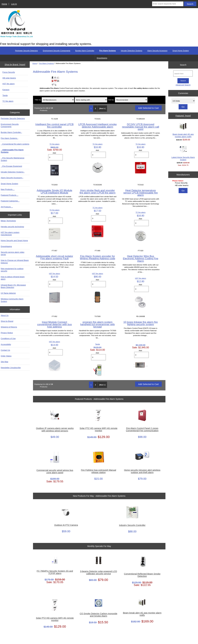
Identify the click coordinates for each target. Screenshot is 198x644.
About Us (5, 315)
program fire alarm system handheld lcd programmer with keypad (98, 324)
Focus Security (9, 72)
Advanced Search (183, 85)
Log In (14, 4)
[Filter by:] (58, 100)
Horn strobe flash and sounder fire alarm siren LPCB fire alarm (98, 192)
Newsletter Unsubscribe (11, 368)
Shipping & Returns (9, 327)
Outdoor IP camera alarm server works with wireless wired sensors (55, 429)
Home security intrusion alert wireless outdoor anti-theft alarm (142, 471)
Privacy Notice (7, 333)
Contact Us (5, 350)
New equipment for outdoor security (12, 270)
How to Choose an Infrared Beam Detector (15, 261)
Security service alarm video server (13, 253)
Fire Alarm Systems (46, 63)
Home (4, 4)
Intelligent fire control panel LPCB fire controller (54, 125)
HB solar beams (9, 78)
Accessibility (6, 344)
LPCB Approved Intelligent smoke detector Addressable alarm (97, 125)
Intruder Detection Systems (131, 51)
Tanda (5, 95)
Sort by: (111, 100)
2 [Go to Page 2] (95, 108)
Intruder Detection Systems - (13, 172)
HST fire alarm (9, 84)
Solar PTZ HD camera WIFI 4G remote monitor (98, 429)
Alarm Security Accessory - (12, 178)
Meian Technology (8, 221)
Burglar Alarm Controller (85, 51)
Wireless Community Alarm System (12, 300)
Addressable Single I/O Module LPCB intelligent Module (54, 192)
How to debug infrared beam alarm (13, 278)
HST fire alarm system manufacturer (10, 234)
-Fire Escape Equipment (11, 166)
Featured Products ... (10, 195)
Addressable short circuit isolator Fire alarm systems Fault (55, 257)
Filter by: (38, 100)
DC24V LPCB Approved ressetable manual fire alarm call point (141, 127)
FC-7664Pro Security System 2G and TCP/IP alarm (55, 572)
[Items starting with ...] (91, 100)
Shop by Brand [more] (15, 65)
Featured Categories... (10, 201)
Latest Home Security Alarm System (183, 153)
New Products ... (8, 189)
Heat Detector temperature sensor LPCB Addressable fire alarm (141, 193)
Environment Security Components (56, 51)
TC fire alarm (8, 101)
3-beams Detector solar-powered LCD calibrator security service (99, 572)
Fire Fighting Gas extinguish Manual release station (98, 471)
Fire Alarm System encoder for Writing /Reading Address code (98, 257)
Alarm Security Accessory (157, 51)
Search (183, 65)
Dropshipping (102, 58)
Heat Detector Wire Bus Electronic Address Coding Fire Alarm (141, 258)
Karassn (6, 90)
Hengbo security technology (12, 227)
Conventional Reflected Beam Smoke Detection (142, 575)
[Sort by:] (131, 100)
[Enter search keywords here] (168, 4)
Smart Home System (181, 51)
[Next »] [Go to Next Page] (102, 108)
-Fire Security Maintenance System (13, 159)
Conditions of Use (8, 338)
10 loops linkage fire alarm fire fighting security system (141, 323)
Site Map (4, 362)
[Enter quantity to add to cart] (55, 157)
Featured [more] (183, 116)
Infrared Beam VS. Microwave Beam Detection (13, 286)
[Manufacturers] (183, 183)
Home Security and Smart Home (14, 241)
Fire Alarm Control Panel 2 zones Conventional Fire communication (142, 429)
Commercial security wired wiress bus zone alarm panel (55, 471)
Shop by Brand (7, 321)
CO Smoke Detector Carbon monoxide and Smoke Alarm (99, 615)
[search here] (183, 74)
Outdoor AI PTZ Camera (66, 525)
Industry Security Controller (132, 525)
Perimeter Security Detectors (26, 51)
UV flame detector (8, 293)
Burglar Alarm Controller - (11, 132)
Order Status (6, 356)
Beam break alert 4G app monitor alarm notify (142, 614)
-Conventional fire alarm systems (15, 144)
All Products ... (7, 207)
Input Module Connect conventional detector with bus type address (54, 324)
